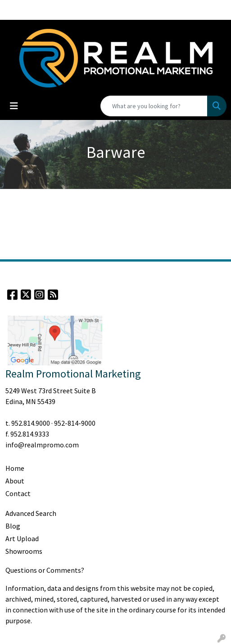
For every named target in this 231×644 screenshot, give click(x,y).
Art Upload (22, 538)
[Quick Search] (154, 106)
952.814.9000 (31, 423)
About (15, 481)
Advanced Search (31, 513)
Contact (18, 493)
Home (15, 468)
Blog (13, 526)
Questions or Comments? (45, 570)
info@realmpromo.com (42, 445)
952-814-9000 (75, 423)
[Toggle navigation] (14, 106)
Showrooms (24, 551)
